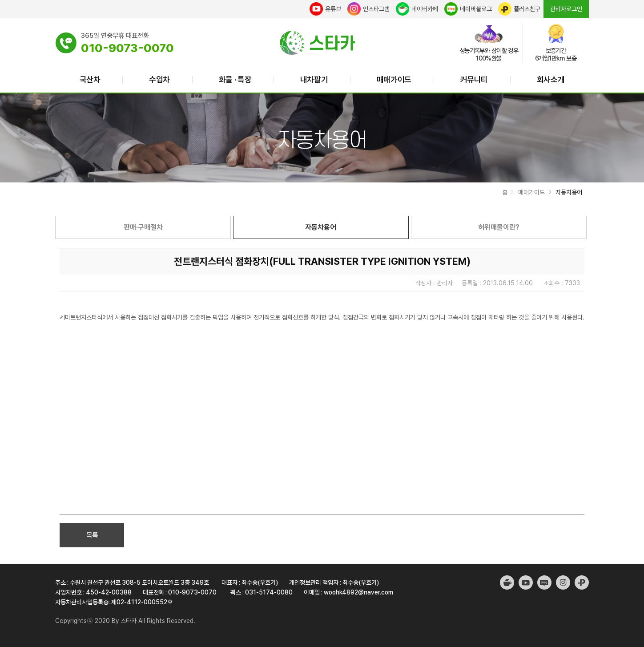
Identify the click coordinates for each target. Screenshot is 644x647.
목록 (92, 535)
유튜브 (325, 9)
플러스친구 (519, 9)
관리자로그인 (566, 9)
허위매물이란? (499, 227)
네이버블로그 (468, 9)
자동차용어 (321, 227)
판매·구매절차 (143, 227)
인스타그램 (368, 9)
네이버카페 (417, 9)
